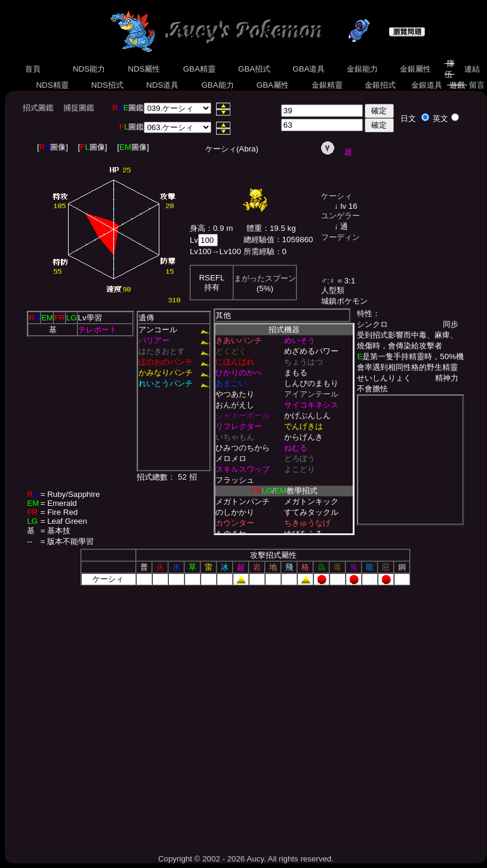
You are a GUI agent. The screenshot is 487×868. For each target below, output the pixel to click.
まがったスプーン (265, 278)
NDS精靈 (53, 85)
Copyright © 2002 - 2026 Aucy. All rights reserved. (246, 859)
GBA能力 (218, 85)
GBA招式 (254, 69)
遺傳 (146, 318)
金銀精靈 (327, 85)
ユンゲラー (340, 216)
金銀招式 (380, 85)
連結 (472, 69)
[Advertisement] (112, 716)
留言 (477, 85)
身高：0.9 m (211, 228)
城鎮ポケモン (344, 301)
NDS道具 (162, 85)
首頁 (33, 69)
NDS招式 (107, 85)
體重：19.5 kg (271, 228)
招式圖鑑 (38, 108)
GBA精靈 (199, 69)
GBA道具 (309, 69)
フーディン (340, 237)
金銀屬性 (415, 69)
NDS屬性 (144, 69)
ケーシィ (337, 196)
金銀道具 (426, 85)
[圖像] (53, 147)
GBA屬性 (273, 85)
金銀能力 (362, 69)
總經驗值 (259, 240)
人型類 (333, 290)
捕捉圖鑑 (79, 108)
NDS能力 (89, 69)
